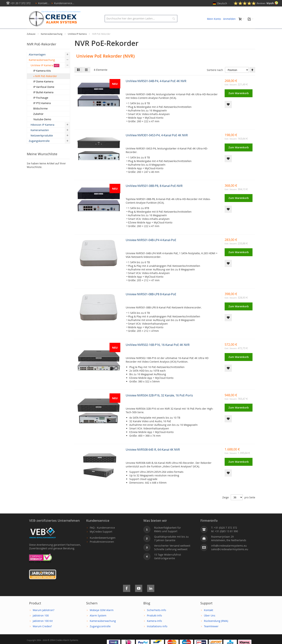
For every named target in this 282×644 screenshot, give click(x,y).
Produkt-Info (154, 624)
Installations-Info (157, 634)
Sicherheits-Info (156, 618)
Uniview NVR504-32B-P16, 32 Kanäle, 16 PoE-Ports (159, 403)
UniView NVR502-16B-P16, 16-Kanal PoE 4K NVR (158, 353)
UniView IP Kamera (78, 42)
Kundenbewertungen (103, 546)
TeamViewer (211, 634)
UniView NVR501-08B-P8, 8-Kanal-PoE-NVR (154, 194)
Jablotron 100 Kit (43, 629)
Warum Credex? (42, 634)
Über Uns (210, 624)
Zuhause (31, 42)
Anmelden (229, 19)
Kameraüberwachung (52, 42)
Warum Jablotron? (44, 618)
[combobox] (141, 19)
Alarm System (98, 624)
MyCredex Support (101, 540)
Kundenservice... (62, 3)
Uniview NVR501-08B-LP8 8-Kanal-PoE (151, 302)
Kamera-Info (154, 629)
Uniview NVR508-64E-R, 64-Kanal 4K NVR (153, 458)
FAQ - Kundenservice (102, 536)
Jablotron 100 (41, 624)
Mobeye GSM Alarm (102, 618)
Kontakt (209, 618)
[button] (228, 113)
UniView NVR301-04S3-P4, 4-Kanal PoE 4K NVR (157, 143)
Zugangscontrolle (100, 634)
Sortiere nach (215, 78)
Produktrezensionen (102, 550)
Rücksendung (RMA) (216, 629)
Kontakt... (42, 3)
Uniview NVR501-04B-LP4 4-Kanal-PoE (151, 248)
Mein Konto (214, 19)
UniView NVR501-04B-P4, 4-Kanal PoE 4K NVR (156, 89)
